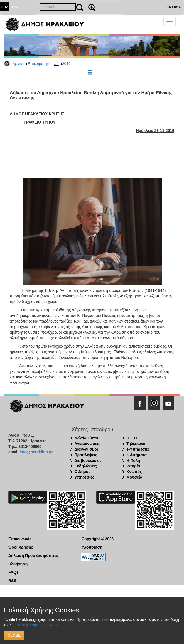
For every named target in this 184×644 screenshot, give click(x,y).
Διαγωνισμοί (86, 449)
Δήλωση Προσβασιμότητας (34, 556)
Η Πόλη (133, 460)
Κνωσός (134, 472)
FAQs (14, 572)
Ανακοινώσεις (87, 444)
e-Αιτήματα (137, 455)
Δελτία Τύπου (87, 438)
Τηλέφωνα (136, 444)
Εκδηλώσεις (86, 466)
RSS (12, 581)
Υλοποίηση (92, 547)
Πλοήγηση (18, 564)
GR (5, 7)
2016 (66, 64)
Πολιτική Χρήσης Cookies (36, 625)
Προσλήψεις (86, 455)
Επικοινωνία (20, 539)
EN (15, 7)
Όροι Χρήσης (21, 547)
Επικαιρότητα (39, 64)
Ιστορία (133, 466)
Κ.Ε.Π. (132, 438)
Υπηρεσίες (84, 477)
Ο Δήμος (82, 472)
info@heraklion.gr (36, 452)
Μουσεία (134, 477)
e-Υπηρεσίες (138, 449)
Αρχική (19, 64)
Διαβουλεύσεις (88, 460)
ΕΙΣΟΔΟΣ (174, 7)
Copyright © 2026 (98, 539)
